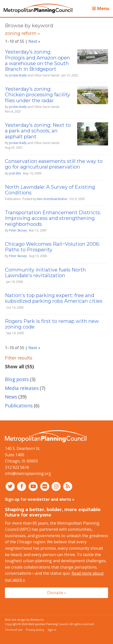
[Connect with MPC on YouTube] (34, 486)
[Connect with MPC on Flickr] (45, 486)
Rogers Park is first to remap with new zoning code (52, 324)
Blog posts (17, 379)
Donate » (57, 593)
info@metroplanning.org (28, 473)
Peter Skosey (18, 230)
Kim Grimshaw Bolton (52, 199)
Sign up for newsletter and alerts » (40, 499)
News (11, 397)
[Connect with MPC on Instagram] (57, 486)
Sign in (52, 630)
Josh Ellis (15, 173)
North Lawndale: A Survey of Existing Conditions (50, 190)
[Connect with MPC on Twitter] (11, 486)
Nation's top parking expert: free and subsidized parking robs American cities (54, 298)
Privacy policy (35, 630)
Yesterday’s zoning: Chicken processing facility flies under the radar (38, 95)
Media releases (22, 388)
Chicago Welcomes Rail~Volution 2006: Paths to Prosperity (52, 247)
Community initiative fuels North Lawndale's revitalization (45, 273)
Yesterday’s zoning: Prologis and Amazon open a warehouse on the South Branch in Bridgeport (38, 60)
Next (33, 41)
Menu (101, 8)
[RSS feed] (68, 486)
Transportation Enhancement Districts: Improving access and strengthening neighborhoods (53, 218)
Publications (19, 406)
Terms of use (14, 630)
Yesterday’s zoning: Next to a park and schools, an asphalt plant (38, 131)
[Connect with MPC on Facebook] (22, 486)
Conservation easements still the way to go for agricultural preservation (54, 164)
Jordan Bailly (18, 75)
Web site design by (24, 620)
